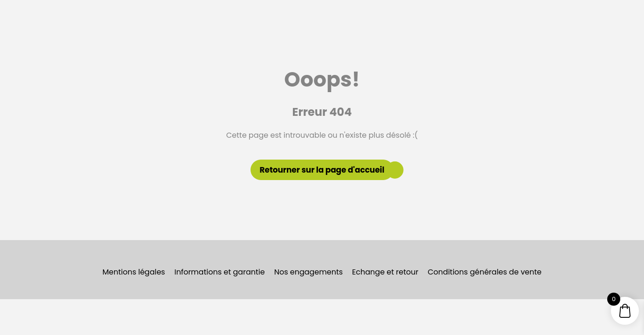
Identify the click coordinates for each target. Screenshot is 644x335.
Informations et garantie (219, 272)
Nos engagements (308, 272)
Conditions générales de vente (485, 272)
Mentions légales (134, 272)
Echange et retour (385, 272)
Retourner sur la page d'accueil (322, 170)
